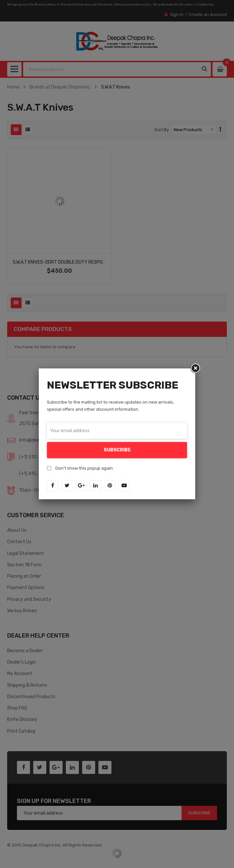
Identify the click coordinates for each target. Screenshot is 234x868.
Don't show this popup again (84, 468)
